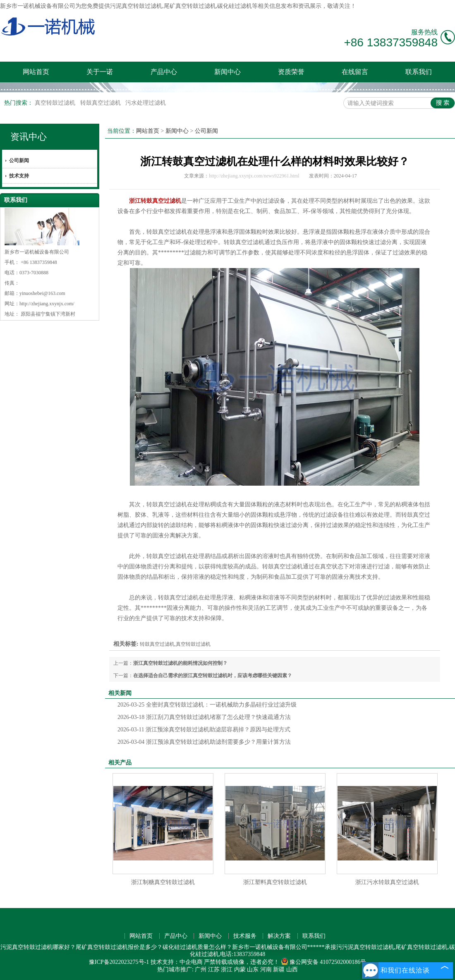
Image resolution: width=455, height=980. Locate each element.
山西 (292, 969)
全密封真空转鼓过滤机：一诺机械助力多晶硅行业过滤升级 (207, 705)
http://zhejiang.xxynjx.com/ (47, 304)
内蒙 (240, 969)
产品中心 (164, 72)
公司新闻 (19, 161)
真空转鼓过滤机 (56, 103)
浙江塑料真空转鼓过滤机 (275, 882)
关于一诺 (100, 72)
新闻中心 (227, 72)
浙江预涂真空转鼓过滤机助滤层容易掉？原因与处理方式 (204, 730)
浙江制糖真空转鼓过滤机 (163, 882)
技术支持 (19, 176)
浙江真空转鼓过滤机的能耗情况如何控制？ (180, 663)
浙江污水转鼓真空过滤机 (387, 882)
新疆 (279, 969)
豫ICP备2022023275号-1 (119, 962)
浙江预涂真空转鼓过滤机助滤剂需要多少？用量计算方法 (204, 742)
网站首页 (36, 72)
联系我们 (419, 72)
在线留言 (355, 72)
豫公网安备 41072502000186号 (324, 962)
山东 (253, 969)
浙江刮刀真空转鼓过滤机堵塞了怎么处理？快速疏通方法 (204, 717)
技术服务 (245, 936)
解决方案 (279, 936)
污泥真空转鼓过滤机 (136, 6)
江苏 (214, 969)
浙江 (227, 969)
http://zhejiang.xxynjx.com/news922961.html (254, 176)
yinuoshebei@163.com (42, 293)
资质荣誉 (291, 72)
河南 (266, 969)
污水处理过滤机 (146, 103)
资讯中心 (29, 137)
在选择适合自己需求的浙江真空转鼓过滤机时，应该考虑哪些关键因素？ (213, 676)
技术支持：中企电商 (177, 962)
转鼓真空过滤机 (101, 103)
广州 (201, 969)
